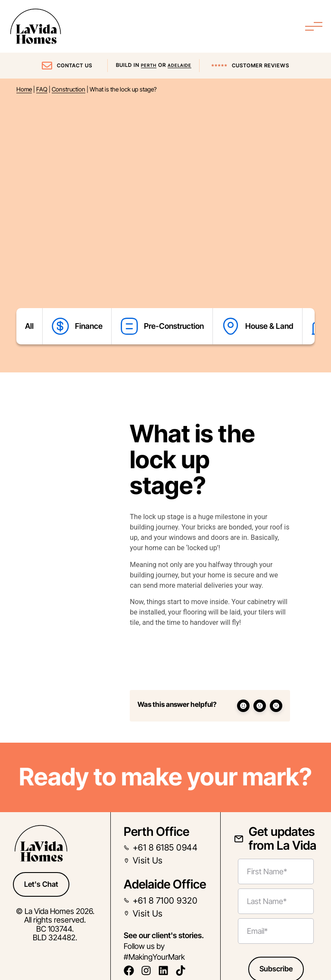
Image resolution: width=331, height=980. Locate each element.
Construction (69, 89)
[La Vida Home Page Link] (36, 26)
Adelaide (180, 65)
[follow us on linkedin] (166, 971)
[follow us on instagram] (148, 971)
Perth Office (156, 832)
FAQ (42, 89)
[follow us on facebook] (131, 971)
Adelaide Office (165, 884)
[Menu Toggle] (314, 26)
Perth (149, 65)
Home (24, 89)
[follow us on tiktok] (183, 971)
